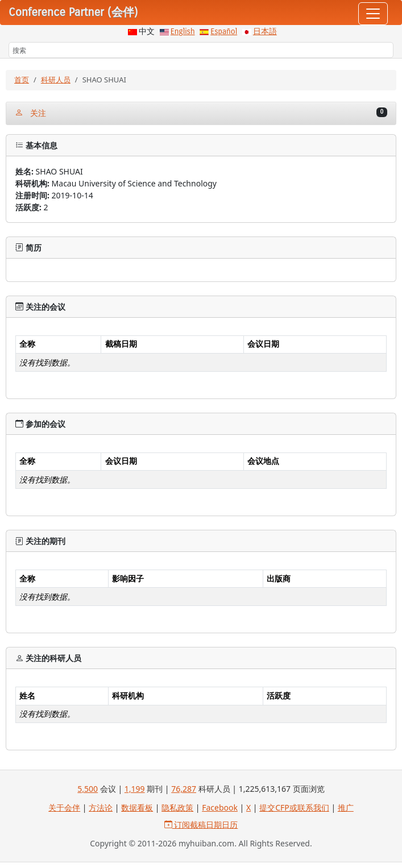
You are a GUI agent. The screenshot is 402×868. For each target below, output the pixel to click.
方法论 (101, 807)
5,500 (88, 789)
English (183, 32)
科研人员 (56, 80)
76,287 (184, 789)
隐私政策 (177, 807)
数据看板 (137, 807)
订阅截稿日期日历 (201, 825)
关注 (201, 113)
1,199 (135, 789)
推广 (346, 807)
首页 (22, 80)
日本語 (265, 32)
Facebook (220, 807)
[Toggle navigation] (373, 14)
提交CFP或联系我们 (294, 807)
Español (224, 32)
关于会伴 (64, 807)
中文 (147, 32)
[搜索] (201, 50)
